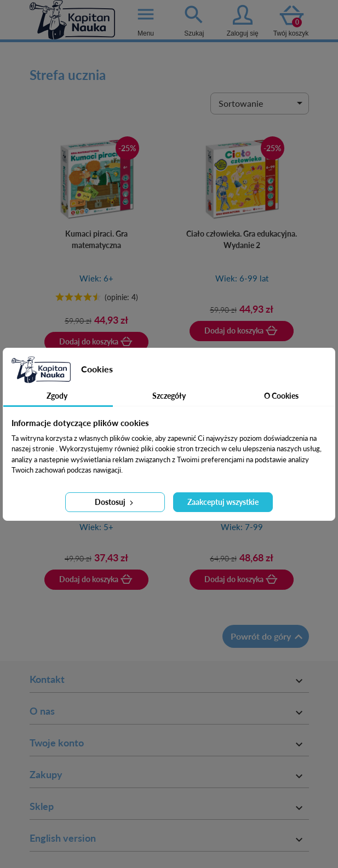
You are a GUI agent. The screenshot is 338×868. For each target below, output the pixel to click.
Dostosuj (115, 502)
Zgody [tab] (57, 396)
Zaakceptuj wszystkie (223, 502)
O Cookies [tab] (281, 396)
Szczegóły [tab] (169, 396)
